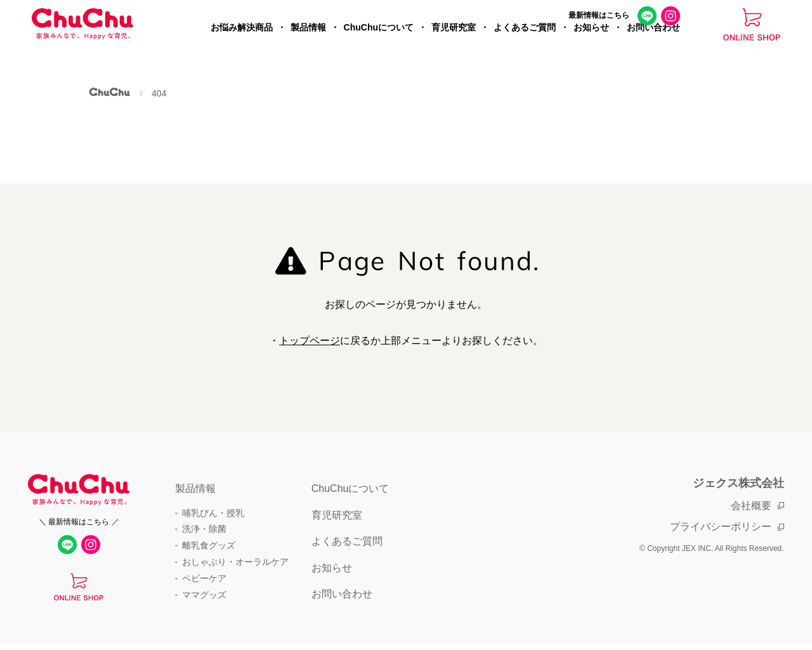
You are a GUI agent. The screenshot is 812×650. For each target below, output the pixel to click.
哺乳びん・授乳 (213, 513)
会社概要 (751, 506)
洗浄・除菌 (204, 529)
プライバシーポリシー (721, 527)
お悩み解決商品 (242, 42)
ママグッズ (204, 595)
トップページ (310, 341)
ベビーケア (204, 578)
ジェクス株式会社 (738, 483)
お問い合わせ (653, 42)
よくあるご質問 (525, 42)
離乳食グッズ (209, 545)
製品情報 (308, 42)
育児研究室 (454, 42)
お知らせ (591, 42)
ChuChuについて (379, 42)
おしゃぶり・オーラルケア (235, 562)
